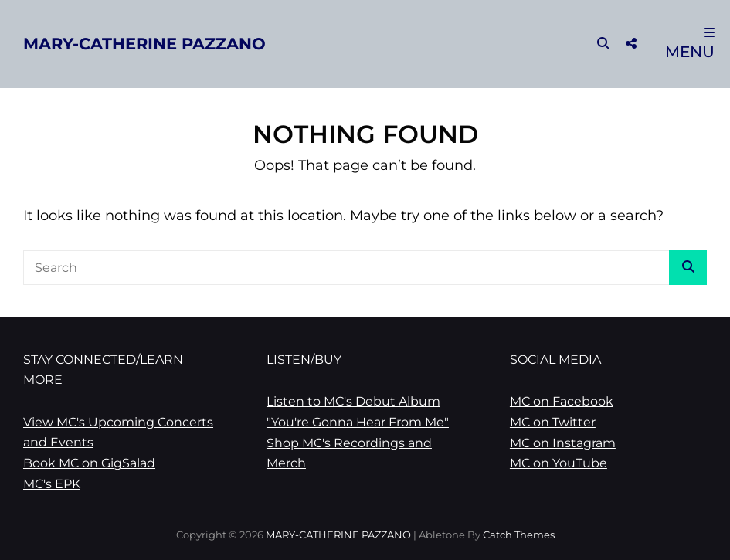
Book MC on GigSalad (89, 463)
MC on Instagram (563, 443)
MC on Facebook (562, 401)
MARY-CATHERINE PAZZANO (144, 44)
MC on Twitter (553, 422)
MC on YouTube (559, 463)
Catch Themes (519, 535)
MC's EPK (52, 484)
